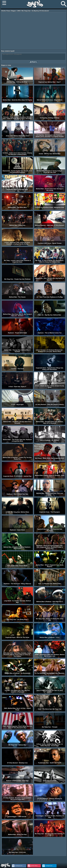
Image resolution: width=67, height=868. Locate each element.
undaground (47, 866)
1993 (19, 11)
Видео (14, 11)
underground (17, 866)
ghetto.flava (32, 866)
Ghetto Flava (6, 11)
